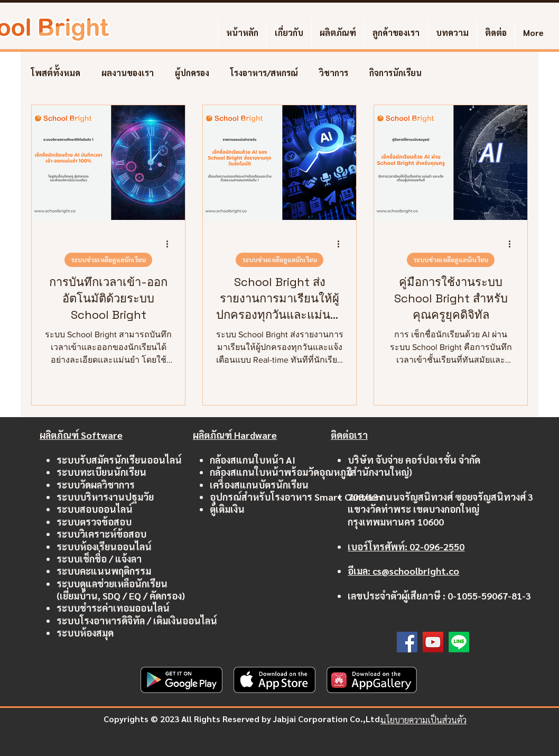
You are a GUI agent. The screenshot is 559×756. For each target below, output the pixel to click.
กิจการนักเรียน (395, 73)
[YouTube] (433, 642)
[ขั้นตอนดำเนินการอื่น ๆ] (171, 244)
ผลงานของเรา (128, 73)
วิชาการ (334, 73)
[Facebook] (407, 642)
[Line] (459, 642)
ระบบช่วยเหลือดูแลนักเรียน (108, 260)
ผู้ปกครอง (192, 73)
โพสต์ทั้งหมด (56, 73)
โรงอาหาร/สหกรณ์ (264, 73)
